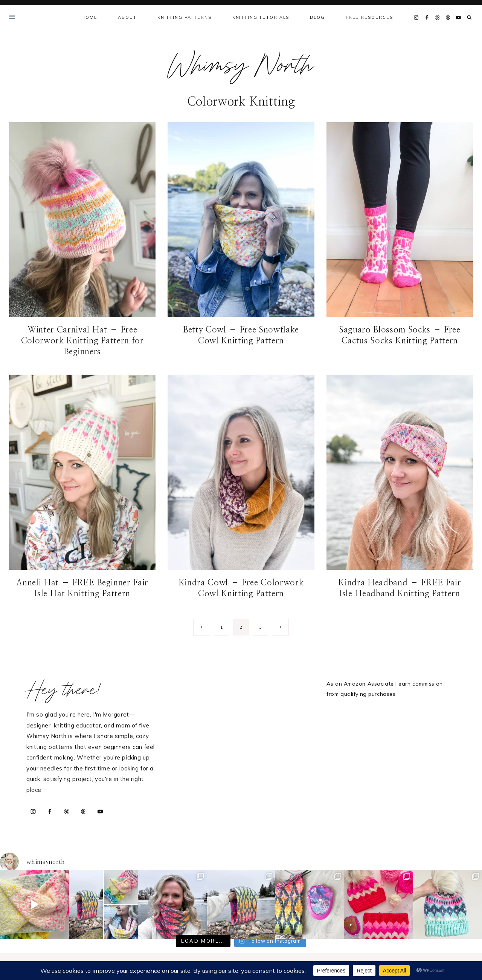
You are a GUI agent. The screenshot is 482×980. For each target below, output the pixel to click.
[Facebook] (427, 18)
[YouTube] (458, 18)
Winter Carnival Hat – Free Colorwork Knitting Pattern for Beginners (82, 341)
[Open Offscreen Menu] (12, 18)
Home (89, 17)
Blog (317, 17)
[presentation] (82, 220)
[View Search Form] (469, 18)
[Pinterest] (437, 18)
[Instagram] (416, 18)
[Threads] (448, 18)
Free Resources (369, 17)
